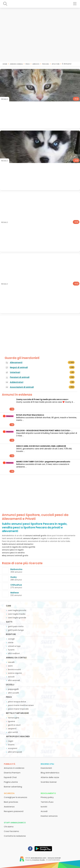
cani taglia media (17, 614)
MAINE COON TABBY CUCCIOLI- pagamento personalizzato (43, 462)
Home (5, 64)
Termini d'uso (47, 802)
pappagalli (13, 689)
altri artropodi (15, 752)
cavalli (11, 662)
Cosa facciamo (11, 831)
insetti (11, 745)
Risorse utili (47, 764)
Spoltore (56, 64)
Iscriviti (44, 807)
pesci (28, 64)
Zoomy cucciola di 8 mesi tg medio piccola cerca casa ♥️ (42, 399)
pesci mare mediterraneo (21, 705)
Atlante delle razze (50, 777)
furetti (11, 650)
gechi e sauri (14, 725)
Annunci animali (16, 64)
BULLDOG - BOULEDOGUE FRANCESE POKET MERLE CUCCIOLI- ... (44, 431)
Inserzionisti (46, 768)
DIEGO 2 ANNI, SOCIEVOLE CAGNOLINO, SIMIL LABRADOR (41, 446)
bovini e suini (14, 669)
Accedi (44, 811)
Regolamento (48, 793)
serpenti (12, 729)
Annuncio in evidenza (14, 768)
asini (10, 666)
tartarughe (14, 718)
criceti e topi (14, 646)
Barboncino (16, 569)
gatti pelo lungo (16, 630)
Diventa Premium (12, 773)
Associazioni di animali (22, 387)
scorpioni (13, 748)
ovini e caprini (15, 673)
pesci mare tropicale (18, 709)
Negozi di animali (19, 367)
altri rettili (13, 732)
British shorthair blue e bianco (30, 415)
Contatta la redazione (15, 836)
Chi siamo (9, 827)
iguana (11, 721)
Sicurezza (9, 793)
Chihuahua (16, 585)
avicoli (11, 677)
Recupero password (14, 811)
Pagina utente (11, 782)
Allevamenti (16, 362)
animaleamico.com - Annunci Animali (46, 858)
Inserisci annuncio (49, 816)
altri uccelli (13, 693)
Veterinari (15, 372)
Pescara (46, 64)
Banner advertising (13, 787)
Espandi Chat (10, 777)
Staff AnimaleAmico (15, 823)
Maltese (15, 593)
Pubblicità (10, 764)
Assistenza (9, 807)
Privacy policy (47, 797)
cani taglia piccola (17, 610)
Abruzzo (36, 64)
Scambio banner (49, 782)
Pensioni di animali (20, 377)
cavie (11, 643)
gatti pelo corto (16, 626)
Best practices (11, 802)
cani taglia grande (17, 618)
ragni (11, 741)
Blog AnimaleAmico (50, 773)
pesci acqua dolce (17, 702)
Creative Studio (38, 860)
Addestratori (17, 382)
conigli (11, 639)
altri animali (14, 680)
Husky (14, 577)
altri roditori (14, 653)
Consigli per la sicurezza (15, 797)
